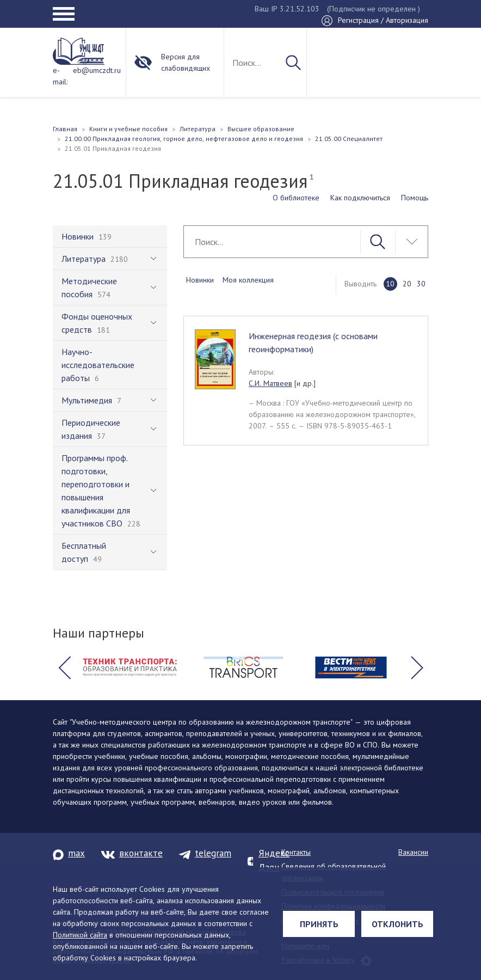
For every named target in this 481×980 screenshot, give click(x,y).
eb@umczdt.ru (97, 70)
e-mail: (60, 76)
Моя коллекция (248, 280)
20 (407, 284)
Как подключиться (360, 198)
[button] (64, 667)
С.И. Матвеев (270, 383)
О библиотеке (296, 198)
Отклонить (397, 924)
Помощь (415, 198)
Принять (319, 924)
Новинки (200, 280)
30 (421, 284)
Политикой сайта (80, 935)
